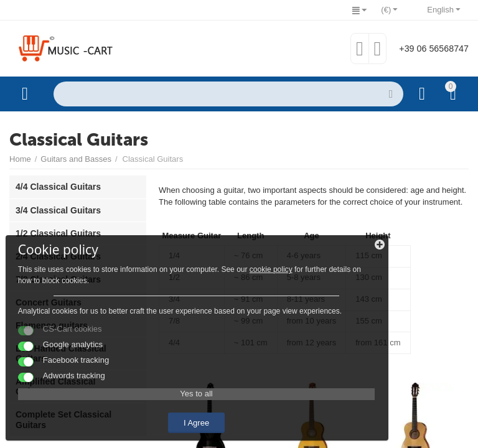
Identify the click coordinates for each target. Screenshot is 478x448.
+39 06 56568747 (430, 48)
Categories (25, 94)
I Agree (96, 410)
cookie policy (53, 234)
